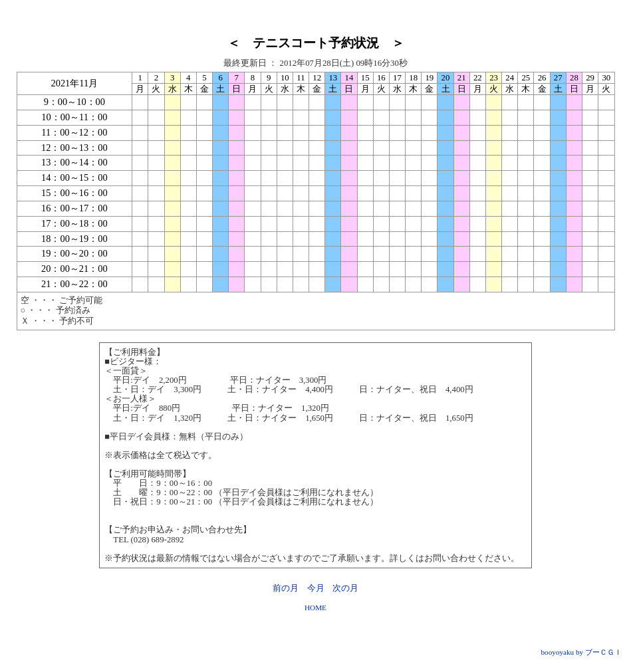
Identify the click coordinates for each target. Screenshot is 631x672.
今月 (316, 588)
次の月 (345, 588)
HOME (315, 608)
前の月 (286, 588)
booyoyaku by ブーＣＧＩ (582, 652)
